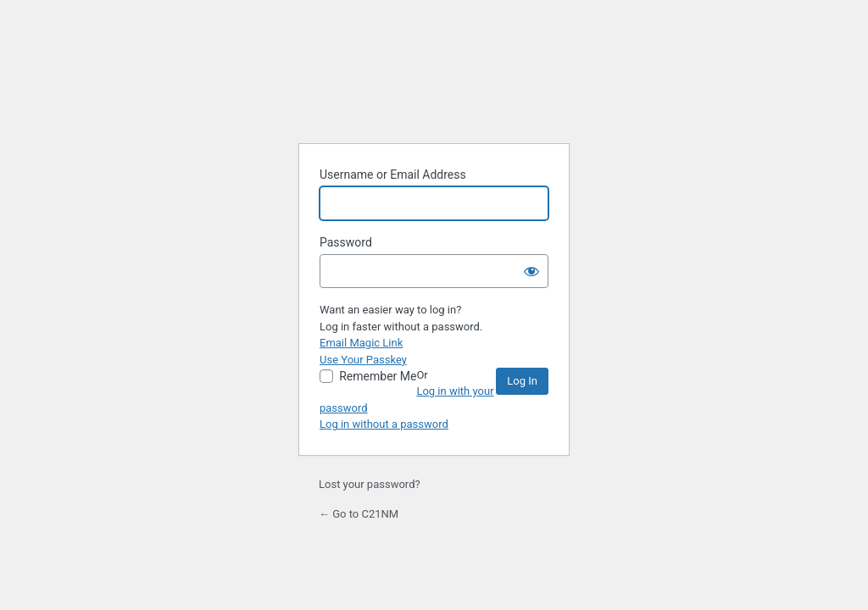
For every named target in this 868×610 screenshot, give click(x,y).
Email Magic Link (361, 343)
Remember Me (378, 376)
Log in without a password (384, 424)
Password (346, 242)
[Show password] (531, 271)
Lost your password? (370, 484)
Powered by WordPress (434, 83)
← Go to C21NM (359, 514)
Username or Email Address (393, 175)
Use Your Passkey (363, 360)
